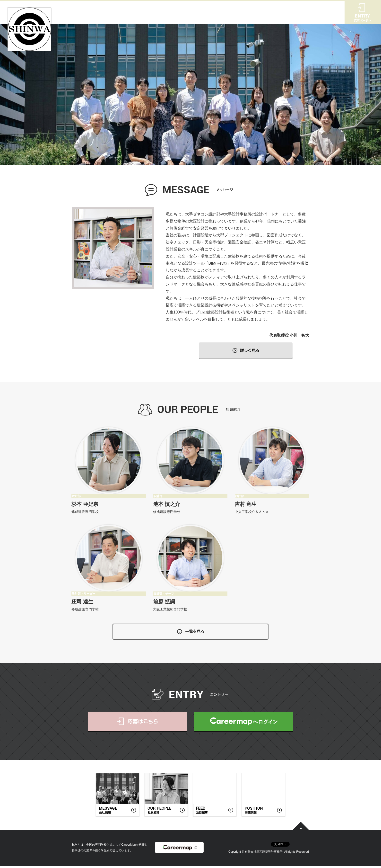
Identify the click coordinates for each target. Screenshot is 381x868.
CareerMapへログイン (244, 723)
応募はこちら (137, 723)
